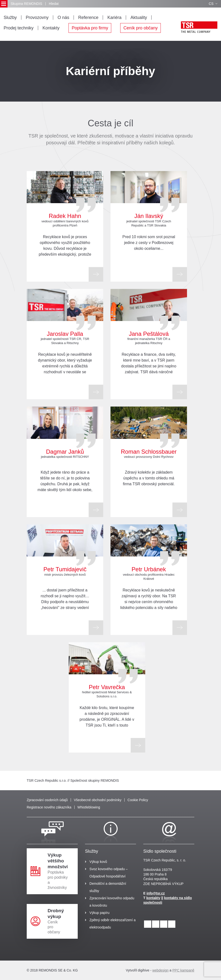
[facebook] (164, 924)
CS (213, 4)
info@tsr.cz (156, 893)
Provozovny (37, 17)
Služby (10, 17)
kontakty (153, 898)
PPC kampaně (183, 970)
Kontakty (51, 28)
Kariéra (114, 17)
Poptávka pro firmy (90, 28)
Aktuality (139, 17)
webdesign (160, 970)
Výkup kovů (98, 862)
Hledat (54, 4)
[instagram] (156, 924)
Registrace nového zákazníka (49, 807)
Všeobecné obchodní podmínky (98, 800)
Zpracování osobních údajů (47, 800)
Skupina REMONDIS (26, 4)
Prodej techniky (19, 28)
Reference (88, 17)
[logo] (199, 27)
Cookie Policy (138, 800)
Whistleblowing (89, 807)
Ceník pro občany (140, 28)
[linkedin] (148, 924)
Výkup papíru (99, 913)
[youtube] (172, 924)
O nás (63, 17)
